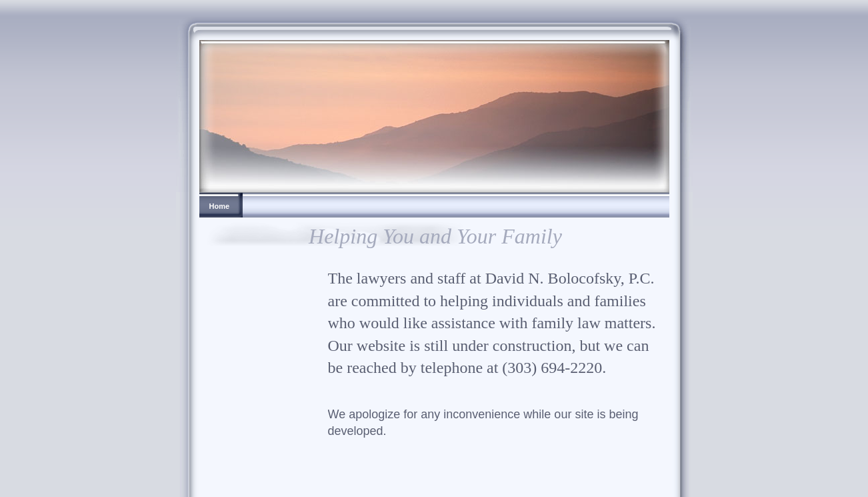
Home (220, 206)
